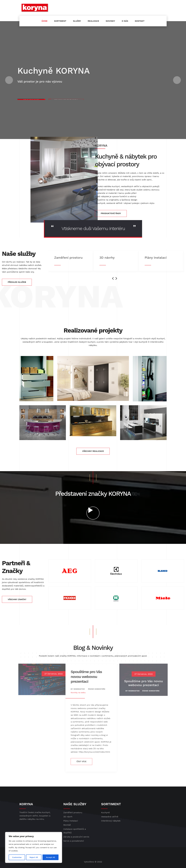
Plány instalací (71, 821)
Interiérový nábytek (111, 821)
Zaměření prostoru (73, 812)
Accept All (51, 857)
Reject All (34, 857)
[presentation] (113, 278)
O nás (125, 21)
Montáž (67, 825)
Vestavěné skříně (110, 817)
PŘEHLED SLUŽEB (17, 282)
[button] (9, 80)
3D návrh (68, 817)
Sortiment (60, 21)
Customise (17, 857)
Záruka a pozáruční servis (76, 837)
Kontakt (140, 21)
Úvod (44, 21)
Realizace (93, 21)
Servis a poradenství (74, 841)
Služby (77, 21)
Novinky (110, 21)
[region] (34, 847)
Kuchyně (105, 812)
